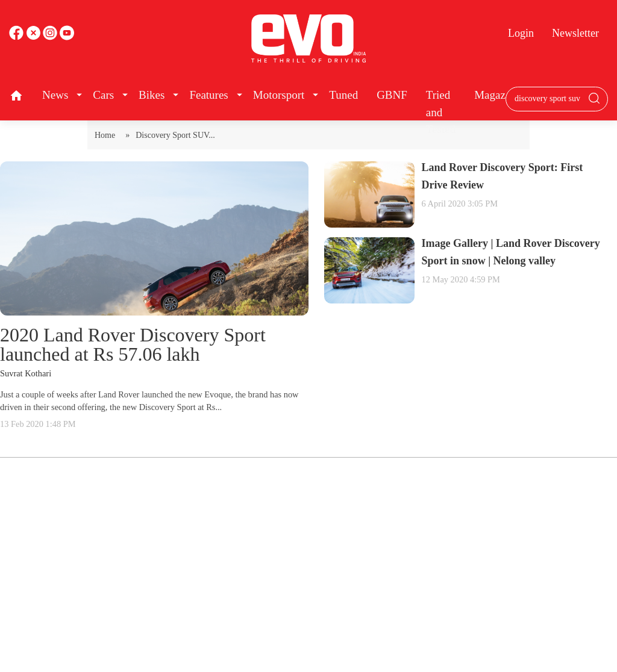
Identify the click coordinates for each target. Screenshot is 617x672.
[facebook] (17, 37)
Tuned (343, 95)
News (55, 95)
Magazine (497, 95)
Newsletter (575, 33)
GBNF (392, 95)
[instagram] (67, 37)
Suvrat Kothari (26, 373)
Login (521, 33)
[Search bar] (548, 99)
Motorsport (279, 95)
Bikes (152, 95)
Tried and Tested (441, 112)
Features (208, 95)
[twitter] (34, 37)
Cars (103, 95)
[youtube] (51, 37)
